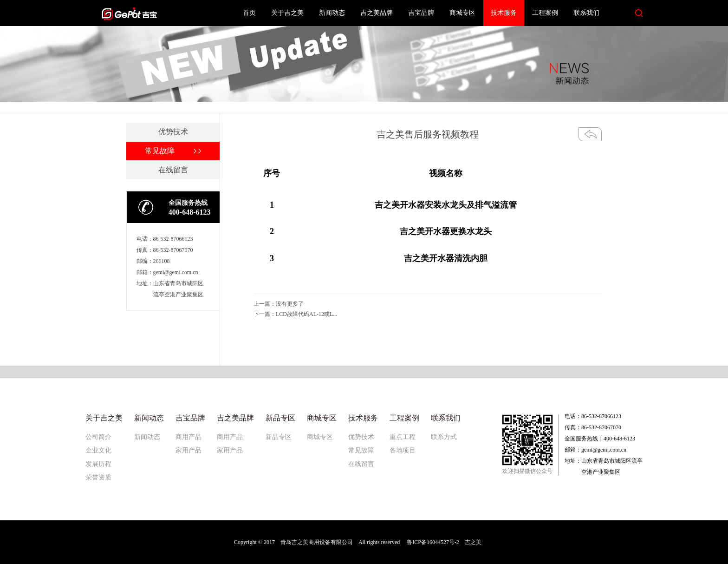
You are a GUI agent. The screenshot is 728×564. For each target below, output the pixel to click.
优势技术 (361, 437)
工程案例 (545, 13)
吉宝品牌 (421, 13)
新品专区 (279, 437)
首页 (249, 13)
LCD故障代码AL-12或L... (306, 314)
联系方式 (444, 437)
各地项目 (403, 450)
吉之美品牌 (377, 13)
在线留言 (361, 464)
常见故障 (361, 450)
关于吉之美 (287, 13)
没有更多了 (290, 304)
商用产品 (188, 437)
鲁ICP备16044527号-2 (433, 542)
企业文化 (98, 450)
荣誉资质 (98, 477)
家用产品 (188, 450)
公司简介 (98, 437)
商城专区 (462, 13)
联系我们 (586, 13)
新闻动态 (332, 13)
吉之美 (473, 542)
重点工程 (403, 437)
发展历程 (98, 464)
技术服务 (504, 13)
